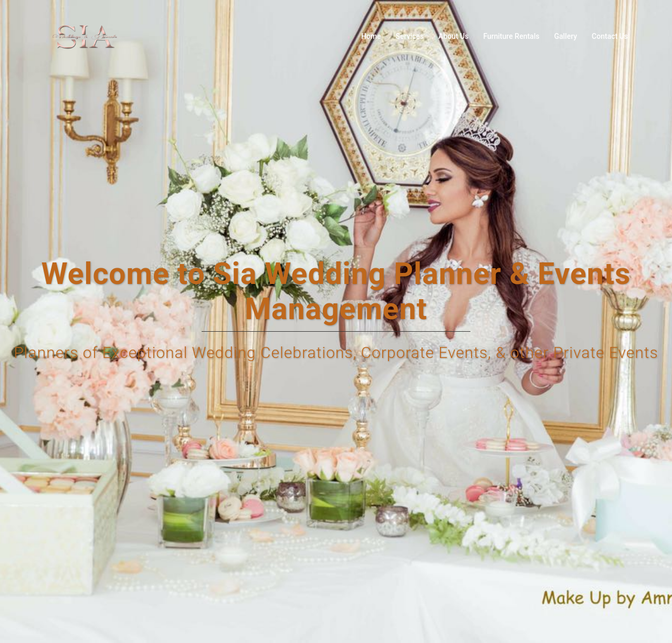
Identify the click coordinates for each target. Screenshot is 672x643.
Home (371, 36)
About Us (453, 36)
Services (409, 36)
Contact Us (610, 36)
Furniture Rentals (511, 36)
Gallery (565, 36)
